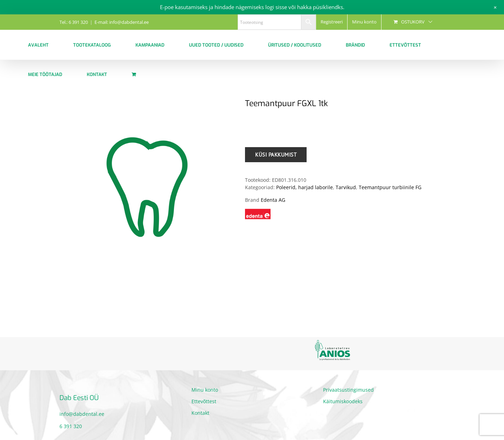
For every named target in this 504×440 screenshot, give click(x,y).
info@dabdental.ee (82, 414)
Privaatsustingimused (348, 390)
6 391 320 (71, 426)
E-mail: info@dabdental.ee (122, 22)
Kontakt (200, 413)
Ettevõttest (204, 401)
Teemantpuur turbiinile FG (390, 187)
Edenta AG (273, 200)
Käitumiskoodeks (343, 401)
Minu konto (205, 390)
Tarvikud (346, 187)
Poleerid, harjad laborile (304, 187)
